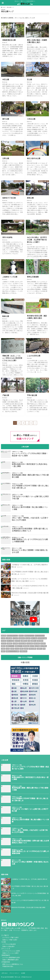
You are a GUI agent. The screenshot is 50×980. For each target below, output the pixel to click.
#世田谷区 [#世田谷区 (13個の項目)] (22, 638)
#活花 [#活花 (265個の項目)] (8, 649)
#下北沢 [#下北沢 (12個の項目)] (15, 638)
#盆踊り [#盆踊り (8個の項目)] (39, 649)
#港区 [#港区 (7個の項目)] (21, 649)
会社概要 (23, 973)
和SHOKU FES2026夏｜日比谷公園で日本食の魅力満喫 (25, 595)
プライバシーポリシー (14, 973)
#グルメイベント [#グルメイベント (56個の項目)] (29, 636)
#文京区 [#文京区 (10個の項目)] (4, 643)
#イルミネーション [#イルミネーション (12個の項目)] (12, 636)
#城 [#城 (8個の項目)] (29, 641)
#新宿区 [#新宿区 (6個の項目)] (9, 643)
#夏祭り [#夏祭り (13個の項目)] (34, 641)
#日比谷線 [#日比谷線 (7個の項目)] (30, 643)
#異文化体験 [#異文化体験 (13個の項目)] (32, 649)
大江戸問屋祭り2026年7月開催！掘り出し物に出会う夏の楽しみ (25, 574)
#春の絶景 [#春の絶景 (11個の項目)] (37, 643)
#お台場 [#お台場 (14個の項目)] (4, 636)
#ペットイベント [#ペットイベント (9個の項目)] (40, 636)
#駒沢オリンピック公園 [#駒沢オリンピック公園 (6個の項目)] (12, 651)
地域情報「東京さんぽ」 (15, 977)
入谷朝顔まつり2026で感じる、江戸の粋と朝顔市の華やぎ (24, 567)
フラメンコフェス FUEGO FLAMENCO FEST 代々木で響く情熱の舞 (24, 588)
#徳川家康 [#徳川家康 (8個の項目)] (40, 641)
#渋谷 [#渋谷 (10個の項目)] (17, 649)
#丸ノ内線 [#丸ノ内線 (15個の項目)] (34, 638)
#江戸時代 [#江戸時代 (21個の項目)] (44, 646)
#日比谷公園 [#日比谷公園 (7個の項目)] (22, 643)
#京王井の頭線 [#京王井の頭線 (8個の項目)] (42, 638)
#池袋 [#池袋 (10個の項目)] (3, 649)
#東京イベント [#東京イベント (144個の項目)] (10, 646)
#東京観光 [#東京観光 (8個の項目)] (26, 646)
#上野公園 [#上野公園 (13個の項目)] (9, 638)
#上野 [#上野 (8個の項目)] (3, 638)
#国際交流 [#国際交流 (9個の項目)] (24, 641)
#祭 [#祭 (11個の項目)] (44, 649)
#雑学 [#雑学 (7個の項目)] (3, 651)
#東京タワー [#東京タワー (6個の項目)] (19, 646)
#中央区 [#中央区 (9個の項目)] (28, 638)
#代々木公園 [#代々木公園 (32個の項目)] (11, 641)
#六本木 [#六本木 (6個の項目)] (18, 641)
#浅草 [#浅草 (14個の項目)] (12, 649)
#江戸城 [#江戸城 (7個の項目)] (37, 646)
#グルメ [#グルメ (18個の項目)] (21, 636)
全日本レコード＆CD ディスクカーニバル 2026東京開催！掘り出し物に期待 (24, 581)
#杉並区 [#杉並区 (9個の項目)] (43, 643)
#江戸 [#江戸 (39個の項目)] (32, 646)
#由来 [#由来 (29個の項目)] (26, 649)
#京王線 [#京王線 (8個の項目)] (4, 641)
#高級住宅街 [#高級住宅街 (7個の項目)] (23, 651)
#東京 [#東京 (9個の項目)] (3, 646)
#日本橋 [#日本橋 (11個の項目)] (15, 643)
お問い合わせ (5, 973)
